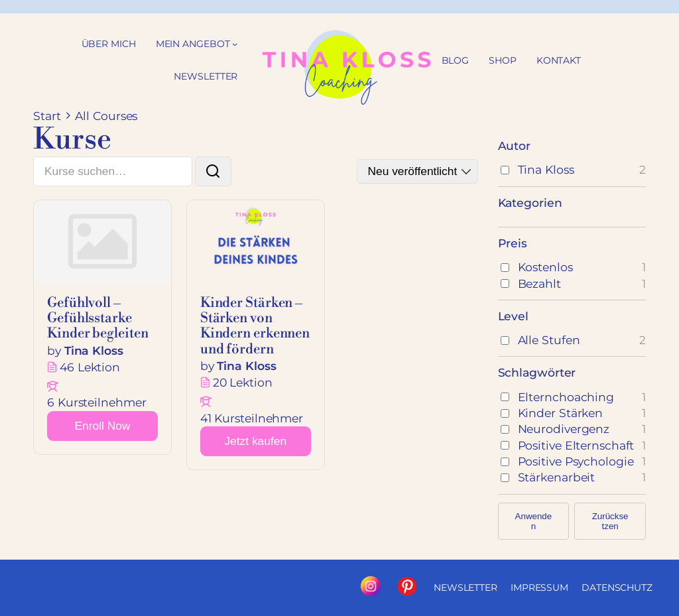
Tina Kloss (546, 169)
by (54, 350)
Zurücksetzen (610, 521)
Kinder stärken (561, 413)
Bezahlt (539, 283)
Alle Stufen (549, 340)
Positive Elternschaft (576, 445)
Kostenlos (545, 267)
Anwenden (534, 521)
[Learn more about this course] (102, 426)
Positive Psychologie (576, 461)
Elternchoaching (566, 397)
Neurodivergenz (564, 429)
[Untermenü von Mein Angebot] (235, 44)
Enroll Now (103, 426)
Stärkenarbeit (557, 477)
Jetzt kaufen (255, 441)
